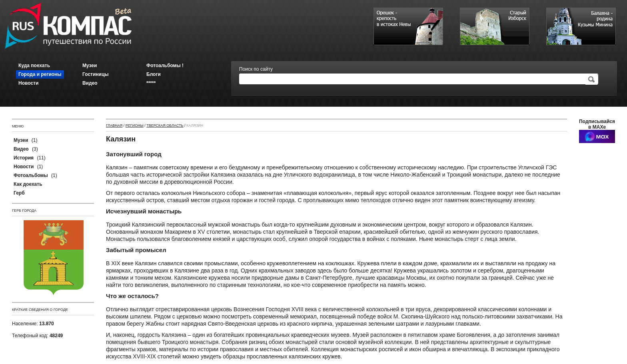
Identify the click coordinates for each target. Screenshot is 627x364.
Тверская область (165, 125)
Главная (114, 125)
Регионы (135, 125)
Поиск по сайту (256, 69)
